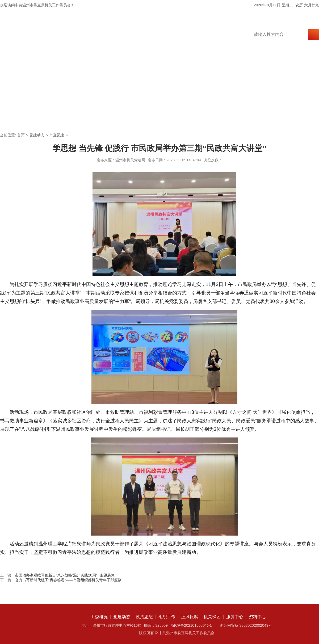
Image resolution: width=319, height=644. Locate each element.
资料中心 (301, 119)
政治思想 (117, 119)
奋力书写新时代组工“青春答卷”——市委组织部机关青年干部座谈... (70, 580)
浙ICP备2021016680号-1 (191, 625)
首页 (13, 119)
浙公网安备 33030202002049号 (246, 625)
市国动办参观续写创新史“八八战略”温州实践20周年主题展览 (65, 575)
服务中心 (264, 119)
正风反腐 (191, 119)
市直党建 (57, 135)
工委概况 (44, 119)
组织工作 (154, 119)
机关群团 (228, 119)
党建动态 (81, 119)
